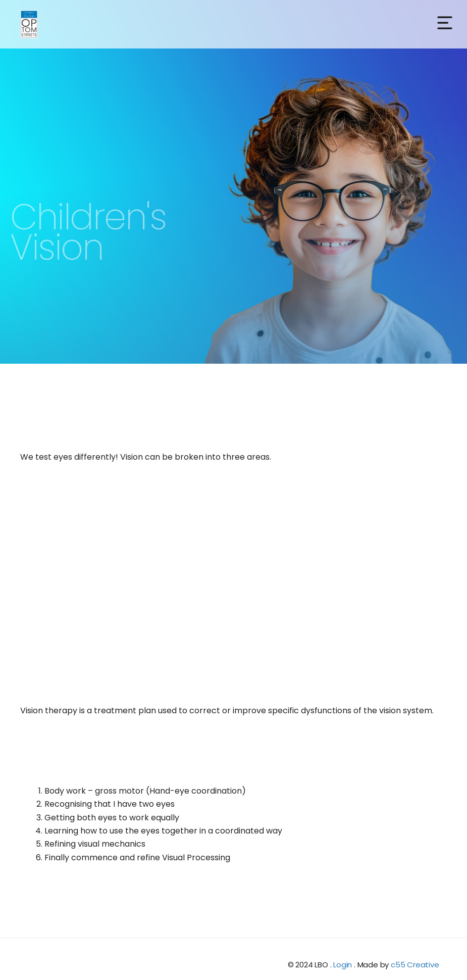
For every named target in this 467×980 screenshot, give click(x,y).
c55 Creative (415, 965)
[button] (445, 24)
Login (343, 965)
